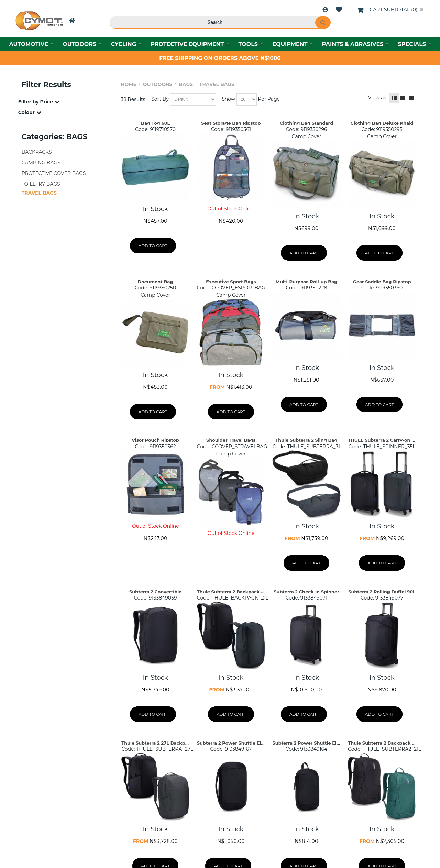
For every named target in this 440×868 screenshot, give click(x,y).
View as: (378, 98)
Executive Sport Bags (231, 282)
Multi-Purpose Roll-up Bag (307, 282)
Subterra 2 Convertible (155, 592)
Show (228, 99)
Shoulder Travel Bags (231, 440)
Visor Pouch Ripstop (155, 440)
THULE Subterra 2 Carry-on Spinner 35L (393, 440)
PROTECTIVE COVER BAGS (54, 173)
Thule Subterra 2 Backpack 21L (233, 592)
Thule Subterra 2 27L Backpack (157, 743)
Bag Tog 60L (155, 123)
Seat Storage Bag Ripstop (231, 123)
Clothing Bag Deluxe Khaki (382, 123)
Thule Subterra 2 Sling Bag (306, 440)
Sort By (160, 99)
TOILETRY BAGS (41, 184)
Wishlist (339, 10)
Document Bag (156, 282)
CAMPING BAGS (41, 163)
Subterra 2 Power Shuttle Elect (233, 743)
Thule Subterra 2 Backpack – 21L (385, 743)
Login (325, 10)
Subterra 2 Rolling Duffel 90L (382, 592)
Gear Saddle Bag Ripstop (382, 282)
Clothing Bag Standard (306, 123)
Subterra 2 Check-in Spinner (306, 592)
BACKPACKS (37, 152)
